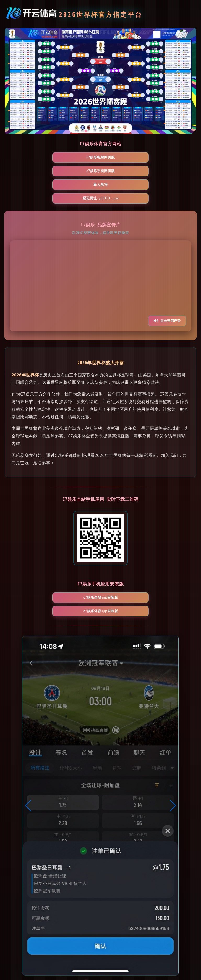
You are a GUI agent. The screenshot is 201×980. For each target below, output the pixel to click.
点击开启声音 (167, 294)
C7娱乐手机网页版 (100, 157)
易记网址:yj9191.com (101, 171)
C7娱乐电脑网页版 (40, 157)
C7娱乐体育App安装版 (131, 570)
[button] (28, 765)
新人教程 (161, 157)
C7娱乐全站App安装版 (70, 570)
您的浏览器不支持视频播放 (100, 259)
